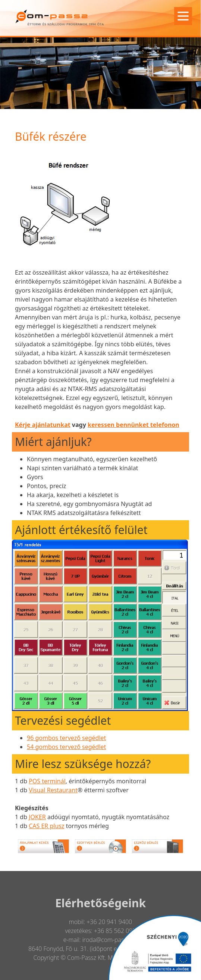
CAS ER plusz (46, 826)
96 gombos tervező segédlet (66, 738)
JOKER (37, 817)
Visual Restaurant (53, 790)
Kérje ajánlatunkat (43, 425)
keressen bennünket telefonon (134, 425)
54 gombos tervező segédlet (66, 747)
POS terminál (47, 781)
